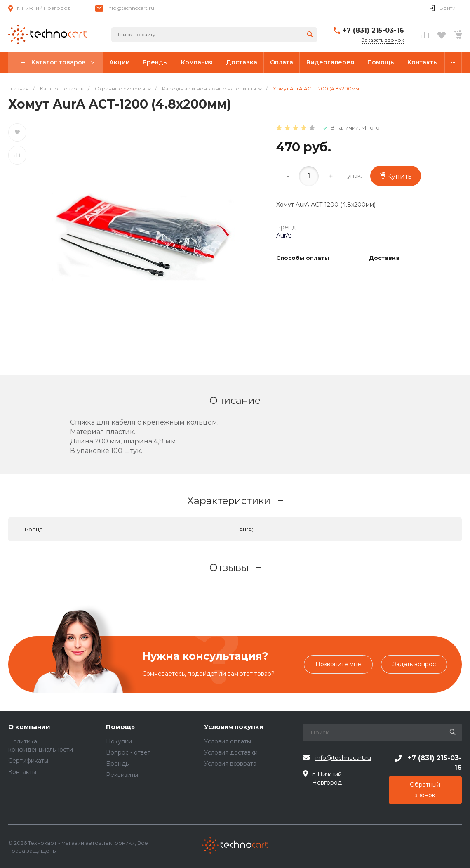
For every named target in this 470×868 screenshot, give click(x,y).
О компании (29, 727)
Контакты (22, 772)
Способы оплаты (303, 258)
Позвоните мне (338, 664)
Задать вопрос (414, 664)
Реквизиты (122, 775)
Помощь (120, 727)
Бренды (118, 764)
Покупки (119, 741)
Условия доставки (231, 752)
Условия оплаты (228, 741)
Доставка (384, 258)
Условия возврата (230, 764)
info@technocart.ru (131, 8)
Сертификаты (28, 761)
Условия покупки (234, 727)
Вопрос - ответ (128, 752)
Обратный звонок (425, 790)
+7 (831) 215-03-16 (373, 30)
